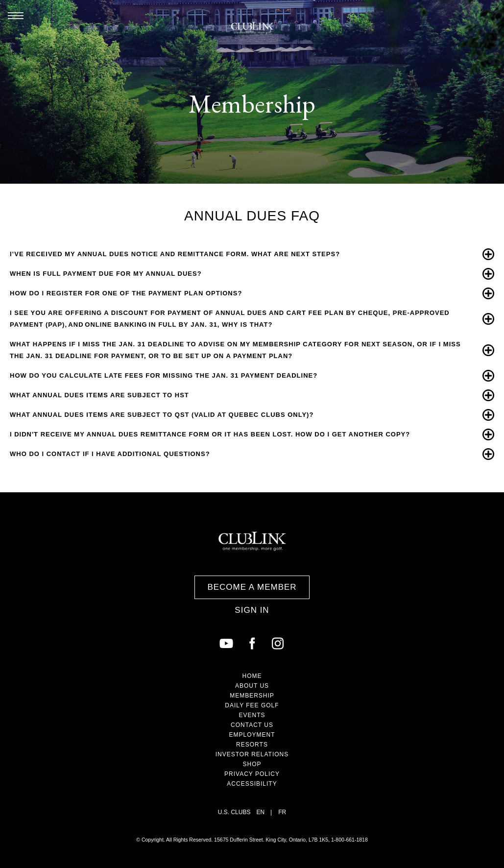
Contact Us (252, 725)
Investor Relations (252, 754)
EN (260, 812)
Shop (252, 764)
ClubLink (252, 28)
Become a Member (252, 587)
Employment (252, 735)
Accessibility (252, 784)
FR (282, 812)
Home (252, 676)
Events (252, 715)
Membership (252, 696)
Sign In (252, 610)
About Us (252, 686)
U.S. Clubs (234, 812)
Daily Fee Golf (252, 705)
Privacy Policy (252, 774)
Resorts (252, 745)
